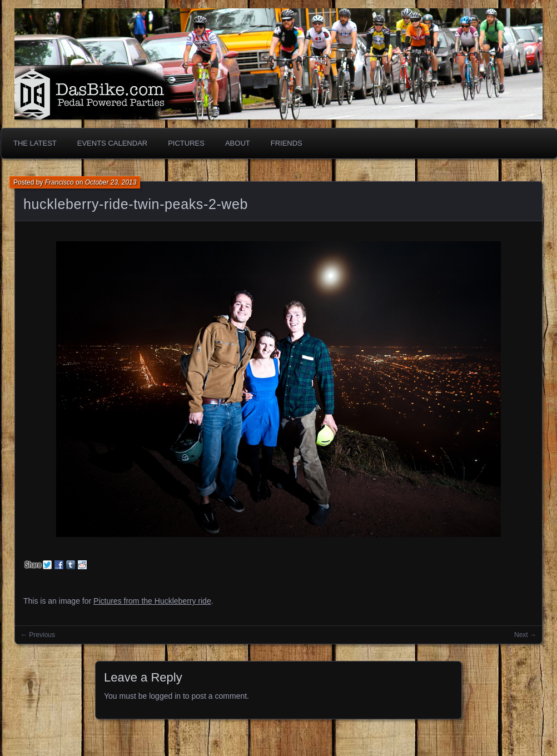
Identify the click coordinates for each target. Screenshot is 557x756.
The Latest (35, 143)
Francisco (59, 182)
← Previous (38, 635)
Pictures (186, 143)
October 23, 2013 (111, 182)
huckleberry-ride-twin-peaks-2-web (136, 204)
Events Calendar (112, 143)
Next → (525, 635)
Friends (287, 143)
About (238, 143)
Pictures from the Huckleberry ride (152, 601)
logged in (165, 696)
